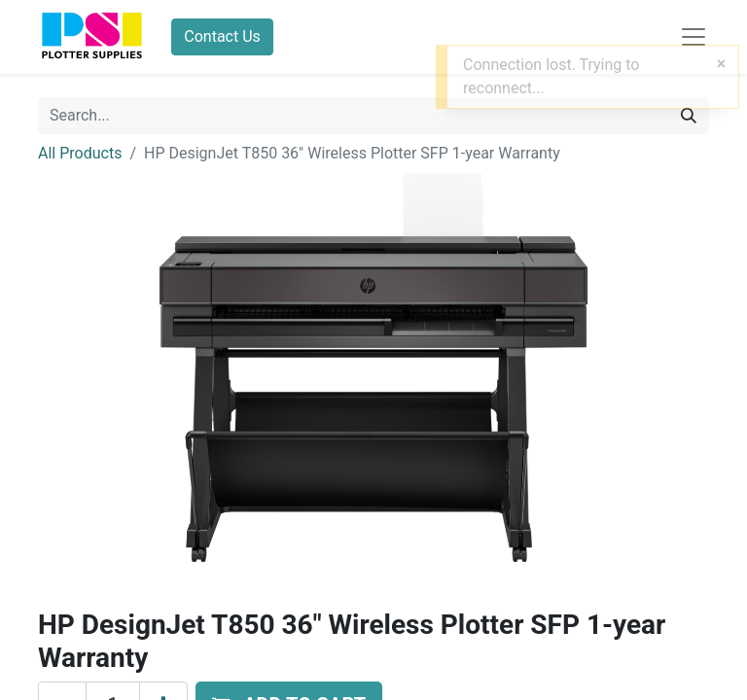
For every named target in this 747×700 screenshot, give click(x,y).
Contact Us (222, 36)
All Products (80, 153)
